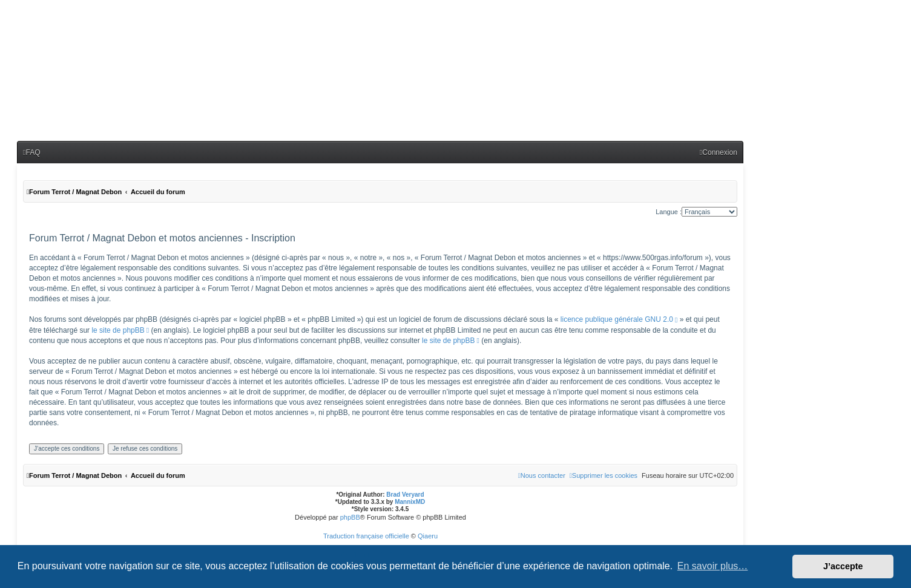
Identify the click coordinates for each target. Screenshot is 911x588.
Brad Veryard (405, 495)
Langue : (669, 212)
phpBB (350, 517)
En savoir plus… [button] (713, 566)
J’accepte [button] (843, 566)
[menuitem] (32, 153)
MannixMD (410, 502)
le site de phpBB (118, 330)
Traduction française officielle (366, 536)
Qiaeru (428, 536)
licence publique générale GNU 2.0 (617, 319)
